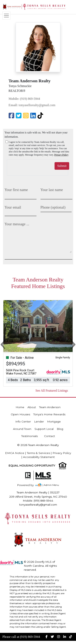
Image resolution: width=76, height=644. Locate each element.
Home (20, 407)
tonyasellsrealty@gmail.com (32, 105)
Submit (62, 166)
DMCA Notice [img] (15, 453)
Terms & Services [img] (38, 453)
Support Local (44, 429)
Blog (60, 429)
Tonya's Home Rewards (49, 414)
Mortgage (54, 421)
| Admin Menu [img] (51, 485)
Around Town (22, 429)
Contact (50, 436)
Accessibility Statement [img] (39, 457)
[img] (12, 116)
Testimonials (29, 436)
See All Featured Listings (52, 391)
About (32, 407)
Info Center (23, 421)
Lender (39, 421)
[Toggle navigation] (6, 16)
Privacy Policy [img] (61, 155)
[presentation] (30, 166)
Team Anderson (50, 407)
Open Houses (20, 414)
